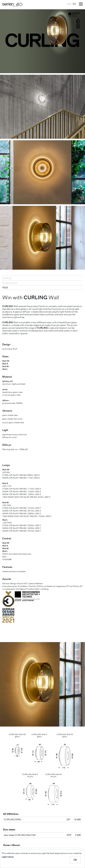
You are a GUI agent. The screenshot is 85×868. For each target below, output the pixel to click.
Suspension (10, 283)
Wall (5, 287)
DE (69, 4)
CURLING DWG (12, 819)
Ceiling (7, 278)
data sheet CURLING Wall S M (20, 835)
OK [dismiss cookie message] (75, 860)
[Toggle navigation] (81, 4)
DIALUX (24, 449)
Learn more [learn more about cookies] (8, 857)
